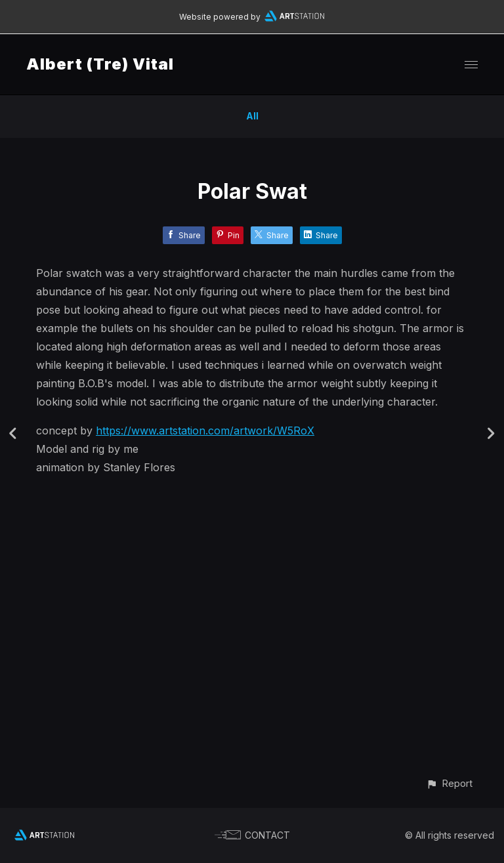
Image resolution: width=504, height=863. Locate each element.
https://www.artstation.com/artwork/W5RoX (205, 431)
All (252, 116)
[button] (449, 783)
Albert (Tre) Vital (100, 64)
